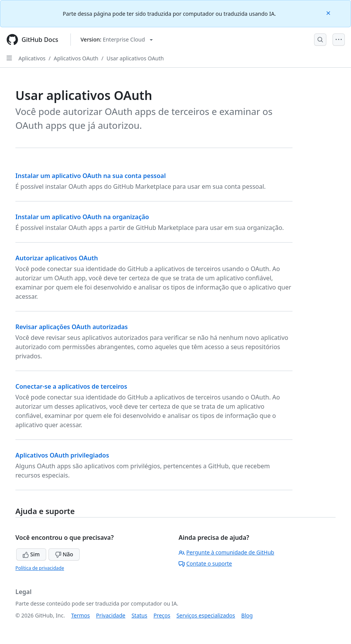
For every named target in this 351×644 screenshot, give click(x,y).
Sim (31, 554)
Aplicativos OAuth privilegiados (62, 455)
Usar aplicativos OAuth (135, 58)
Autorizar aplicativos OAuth (57, 258)
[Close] (329, 12)
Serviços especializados (206, 615)
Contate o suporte (205, 563)
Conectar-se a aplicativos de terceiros (71, 386)
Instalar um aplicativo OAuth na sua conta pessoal (91, 176)
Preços (162, 615)
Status (140, 615)
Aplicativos (32, 58)
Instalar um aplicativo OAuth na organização (82, 217)
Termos (81, 615)
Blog (247, 615)
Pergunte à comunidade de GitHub (226, 552)
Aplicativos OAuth (76, 58)
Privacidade (111, 615)
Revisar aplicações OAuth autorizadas (72, 327)
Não (64, 554)
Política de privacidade (40, 568)
